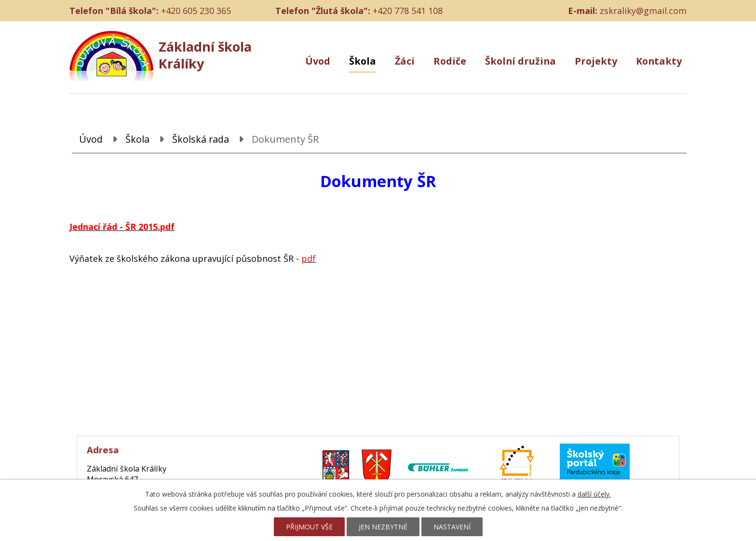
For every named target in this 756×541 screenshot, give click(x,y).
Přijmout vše (309, 527)
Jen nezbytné (383, 527)
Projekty (596, 61)
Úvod (318, 61)
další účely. (594, 494)
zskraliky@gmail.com (643, 11)
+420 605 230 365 (196, 11)
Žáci (405, 61)
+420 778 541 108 (408, 11)
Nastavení (452, 527)
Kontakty (659, 61)
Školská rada (201, 139)
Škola (363, 61)
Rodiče (450, 61)
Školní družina (520, 61)
